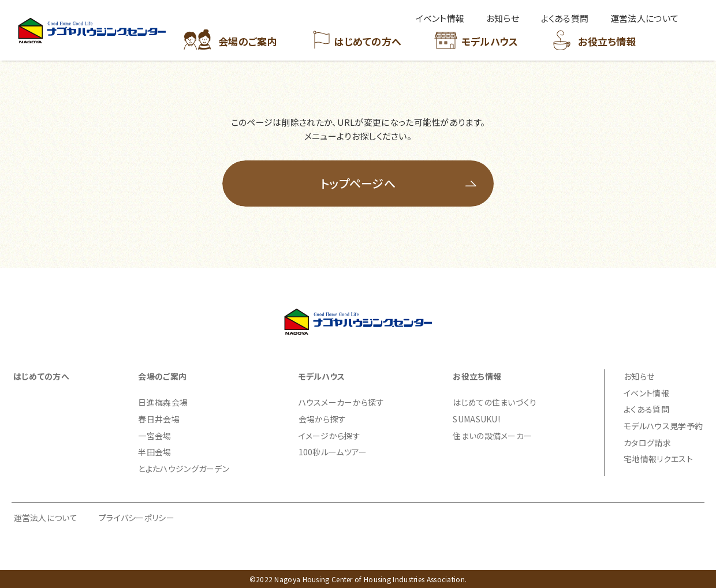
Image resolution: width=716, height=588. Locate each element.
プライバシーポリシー (137, 518)
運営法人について (46, 518)
